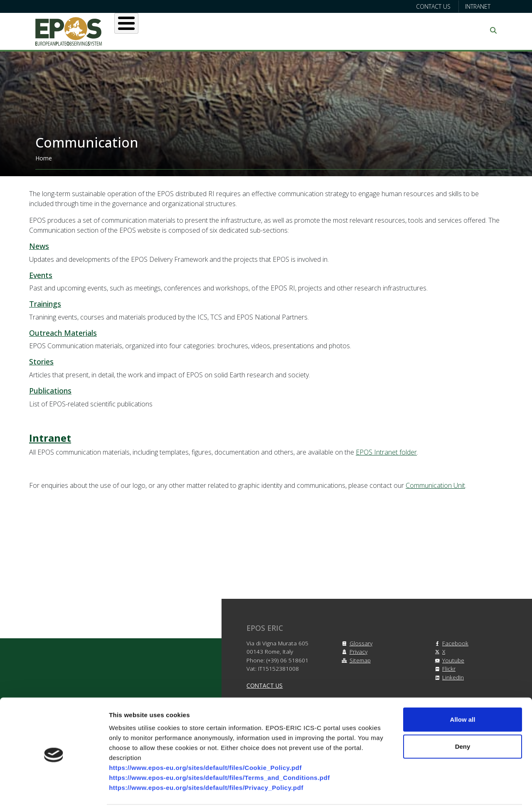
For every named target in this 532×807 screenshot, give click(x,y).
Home (44, 158)
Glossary (356, 643)
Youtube (448, 660)
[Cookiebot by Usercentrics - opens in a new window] (54, 791)
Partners (354, 30)
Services (252, 30)
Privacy (353, 651)
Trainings (45, 304)
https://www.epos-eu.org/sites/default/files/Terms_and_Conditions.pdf (219, 747)
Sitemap (355, 660)
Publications (50, 391)
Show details (436, 791)
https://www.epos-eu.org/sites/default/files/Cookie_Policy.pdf (205, 737)
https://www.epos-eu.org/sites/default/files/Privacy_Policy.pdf (206, 757)
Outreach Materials (63, 333)
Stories (41, 362)
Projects (303, 30)
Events (41, 275)
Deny (463, 716)
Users (207, 30)
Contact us (433, 6)
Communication (416, 30)
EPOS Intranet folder (386, 452)
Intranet (478, 6)
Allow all (463, 689)
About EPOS (156, 30)
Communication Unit (435, 485)
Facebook (450, 643)
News (39, 246)
